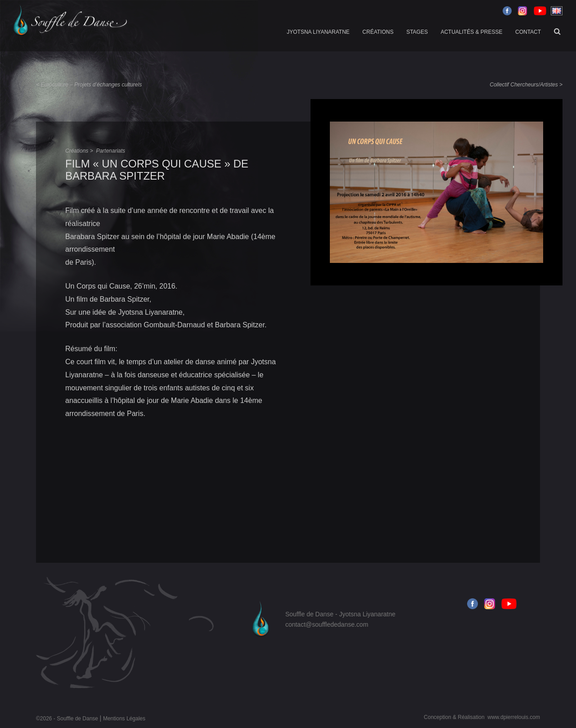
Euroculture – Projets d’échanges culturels (91, 85)
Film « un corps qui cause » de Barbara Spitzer (157, 170)
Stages (417, 32)
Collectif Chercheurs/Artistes (524, 85)
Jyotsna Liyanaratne (318, 32)
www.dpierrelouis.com (514, 717)
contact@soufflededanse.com (327, 624)
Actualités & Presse (471, 32)
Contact (528, 32)
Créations (378, 32)
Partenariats (110, 151)
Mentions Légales (124, 719)
